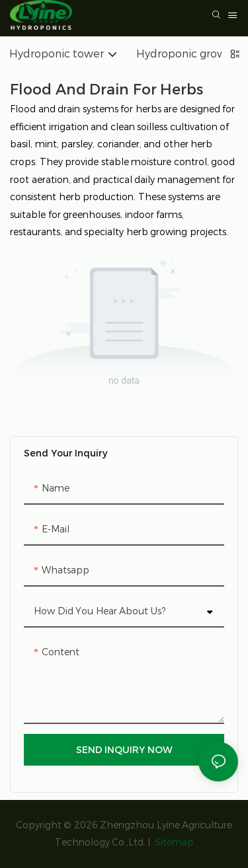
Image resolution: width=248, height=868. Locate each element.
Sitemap (173, 842)
